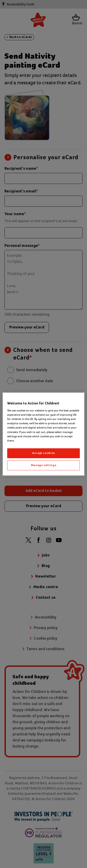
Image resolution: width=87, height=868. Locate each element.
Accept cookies (43, 453)
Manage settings (44, 465)
